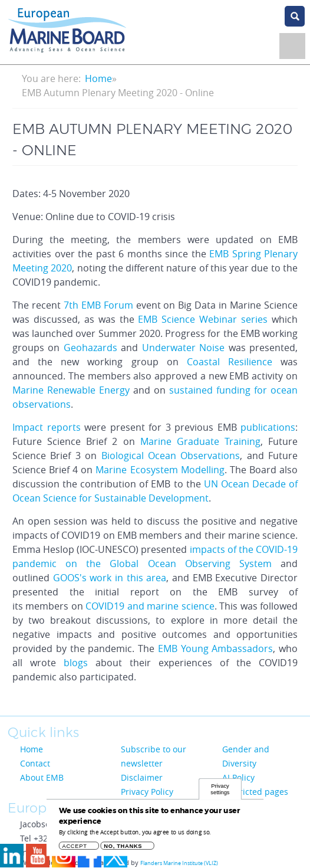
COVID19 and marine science (150, 606)
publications (268, 427)
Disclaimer (142, 777)
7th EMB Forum (98, 305)
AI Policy (238, 777)
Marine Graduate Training (200, 441)
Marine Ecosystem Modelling (160, 470)
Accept (75, 849)
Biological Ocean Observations (171, 456)
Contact (35, 763)
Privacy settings (220, 792)
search (295, 16)
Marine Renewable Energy (71, 390)
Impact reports (47, 427)
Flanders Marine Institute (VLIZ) (179, 863)
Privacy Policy (147, 792)
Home (98, 78)
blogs (76, 663)
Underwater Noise (185, 348)
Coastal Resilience (230, 362)
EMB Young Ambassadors (216, 648)
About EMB (42, 777)
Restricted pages (255, 792)
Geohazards (90, 348)
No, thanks (123, 849)
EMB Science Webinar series (203, 319)
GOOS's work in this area (110, 578)
